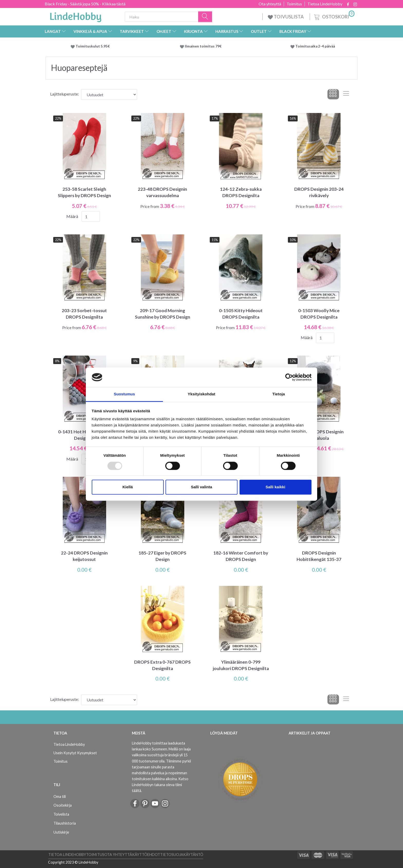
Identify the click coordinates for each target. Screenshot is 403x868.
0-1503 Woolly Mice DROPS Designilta (319, 314)
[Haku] (205, 17)
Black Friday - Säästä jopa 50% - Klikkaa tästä (85, 4)
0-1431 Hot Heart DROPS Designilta (84, 435)
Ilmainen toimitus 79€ (204, 46)
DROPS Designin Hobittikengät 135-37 (319, 556)
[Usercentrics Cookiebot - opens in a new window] (289, 377)
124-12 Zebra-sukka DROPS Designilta (241, 192)
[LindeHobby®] (76, 16)
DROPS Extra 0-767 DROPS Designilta (162, 665)
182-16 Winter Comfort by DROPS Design (241, 556)
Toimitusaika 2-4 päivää (315, 46)
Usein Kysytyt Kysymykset (75, 753)
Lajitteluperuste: (65, 94)
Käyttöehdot (146, 855)
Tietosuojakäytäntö (182, 855)
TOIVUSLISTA (286, 17)
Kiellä (127, 487)
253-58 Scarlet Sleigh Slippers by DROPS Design (84, 192)
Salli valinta (202, 487)
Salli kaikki (275, 487)
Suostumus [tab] (125, 394)
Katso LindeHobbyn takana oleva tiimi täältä (160, 785)
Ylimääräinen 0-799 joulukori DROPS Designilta (241, 665)
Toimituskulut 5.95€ (93, 46)
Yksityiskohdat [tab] (201, 394)
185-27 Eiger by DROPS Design (162, 556)
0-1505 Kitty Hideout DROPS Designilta (241, 314)
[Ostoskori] (334, 16)
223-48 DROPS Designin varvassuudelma (162, 192)
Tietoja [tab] (279, 394)
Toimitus (294, 4)
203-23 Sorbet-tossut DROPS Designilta (84, 314)
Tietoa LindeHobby (325, 4)
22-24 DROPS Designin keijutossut (84, 556)
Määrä (73, 216)
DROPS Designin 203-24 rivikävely (319, 192)
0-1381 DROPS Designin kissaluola (319, 435)
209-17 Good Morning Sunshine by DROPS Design (163, 314)
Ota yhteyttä (270, 4)
